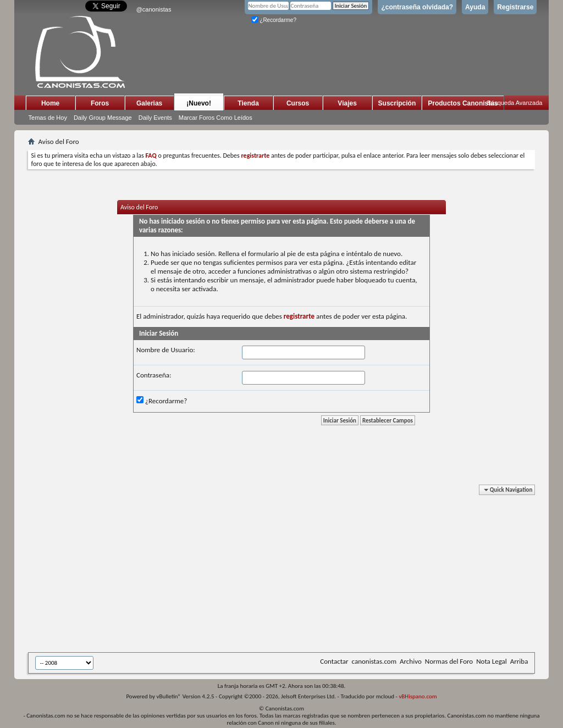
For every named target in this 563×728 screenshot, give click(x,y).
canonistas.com (374, 661)
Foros (100, 103)
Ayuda (475, 7)
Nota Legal (492, 661)
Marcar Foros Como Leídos (216, 118)
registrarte (299, 316)
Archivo (411, 661)
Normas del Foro (449, 661)
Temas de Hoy (48, 118)
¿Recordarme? (274, 20)
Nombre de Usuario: (166, 350)
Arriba (519, 661)
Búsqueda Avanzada (515, 103)
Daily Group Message (103, 118)
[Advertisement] (296, 570)
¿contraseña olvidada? (417, 7)
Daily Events (155, 118)
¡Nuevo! (199, 103)
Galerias (149, 103)
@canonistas (154, 9)
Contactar (334, 661)
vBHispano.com (418, 696)
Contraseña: (154, 375)
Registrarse (515, 7)
